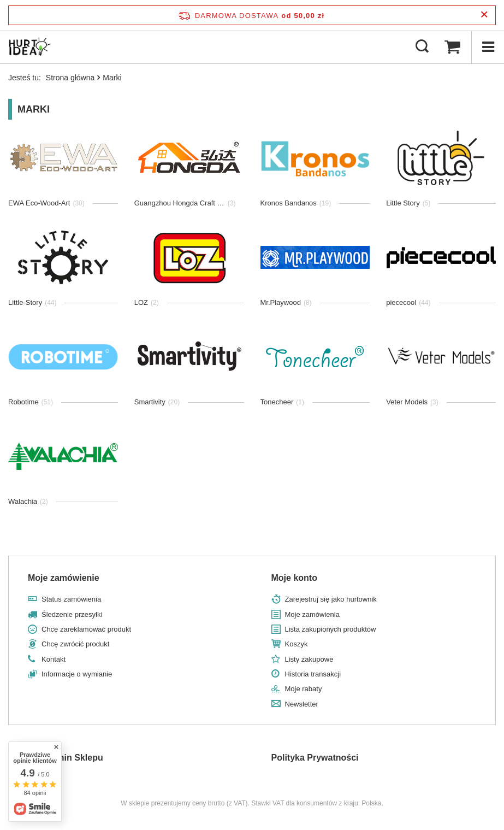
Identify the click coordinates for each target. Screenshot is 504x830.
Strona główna (70, 78)
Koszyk (297, 644)
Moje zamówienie (64, 578)
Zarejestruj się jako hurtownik (331, 599)
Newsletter (302, 704)
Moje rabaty (304, 689)
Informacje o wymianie (77, 674)
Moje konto (294, 578)
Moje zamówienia (312, 614)
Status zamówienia (71, 599)
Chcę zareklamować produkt (86, 629)
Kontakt (54, 659)
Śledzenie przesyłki (72, 614)
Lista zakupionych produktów (331, 629)
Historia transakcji (313, 674)
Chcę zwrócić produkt (75, 644)
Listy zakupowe (309, 659)
